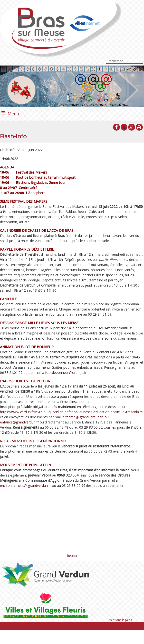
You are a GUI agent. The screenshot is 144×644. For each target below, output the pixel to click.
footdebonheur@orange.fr (66, 372)
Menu (13, 114)
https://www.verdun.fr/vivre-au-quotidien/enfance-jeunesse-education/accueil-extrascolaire (71, 412)
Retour (72, 556)
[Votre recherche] (125, 61)
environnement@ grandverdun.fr (25, 485)
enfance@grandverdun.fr (19, 422)
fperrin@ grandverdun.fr (84, 417)
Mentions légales (120, 620)
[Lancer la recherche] (106, 61)
